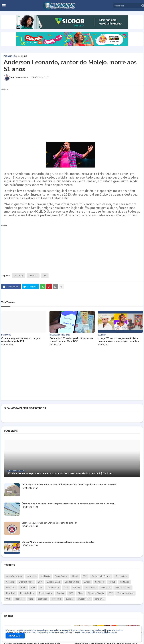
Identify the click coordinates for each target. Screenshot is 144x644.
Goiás (23, 588)
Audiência (45, 576)
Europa (87, 582)
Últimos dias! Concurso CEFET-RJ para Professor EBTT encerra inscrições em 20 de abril (68, 504)
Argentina (32, 576)
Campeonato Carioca (101, 576)
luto (45, 276)
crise (31, 599)
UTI (8, 599)
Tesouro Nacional (125, 593)
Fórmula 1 (11, 588)
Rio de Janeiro (45, 593)
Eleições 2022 (53, 582)
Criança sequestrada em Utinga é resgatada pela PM (21, 340)
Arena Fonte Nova (14, 576)
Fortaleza (124, 582)
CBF (85, 576)
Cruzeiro (10, 582)
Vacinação (19, 599)
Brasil (75, 576)
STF (71, 593)
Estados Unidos (72, 582)
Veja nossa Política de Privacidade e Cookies (99, 632)
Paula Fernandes (123, 588)
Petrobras (11, 593)
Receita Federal (27, 593)
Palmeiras (106, 588)
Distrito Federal (26, 582)
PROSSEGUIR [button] (15, 636)
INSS (33, 588)
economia (57, 599)
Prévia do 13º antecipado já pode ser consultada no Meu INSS (71, 340)
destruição (43, 599)
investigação (84, 599)
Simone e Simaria (96, 593)
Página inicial (10, 56)
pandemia (99, 599)
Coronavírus (121, 576)
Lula (66, 588)
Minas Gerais (91, 588)
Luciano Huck (53, 588)
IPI (41, 588)
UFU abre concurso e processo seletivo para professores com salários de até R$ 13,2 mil (59, 473)
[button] (4, 6)
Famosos (33, 276)
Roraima (61, 593)
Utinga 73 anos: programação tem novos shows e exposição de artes (118, 340)
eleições (70, 599)
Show (81, 593)
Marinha (76, 588)
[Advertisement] (69, 113)
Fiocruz (112, 582)
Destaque (23, 56)
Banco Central (61, 576)
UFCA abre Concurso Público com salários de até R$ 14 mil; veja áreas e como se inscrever (69, 485)
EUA (40, 582)
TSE (111, 593)
